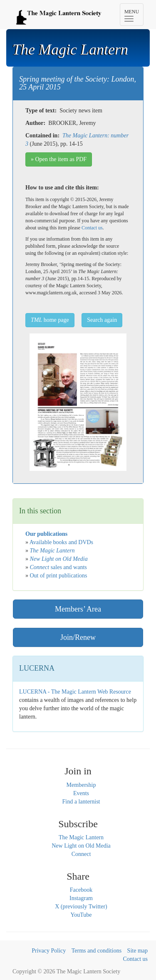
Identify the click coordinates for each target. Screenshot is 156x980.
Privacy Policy (49, 951)
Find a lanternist (81, 802)
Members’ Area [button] (78, 609)
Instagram (81, 898)
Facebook (81, 890)
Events (81, 793)
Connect (81, 854)
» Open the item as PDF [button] (59, 159)
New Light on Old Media (81, 846)
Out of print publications (59, 576)
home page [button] (50, 320)
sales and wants (58, 567)
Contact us (92, 228)
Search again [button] (102, 320)
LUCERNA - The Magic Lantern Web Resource (75, 692)
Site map (137, 951)
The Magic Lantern (81, 837)
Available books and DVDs (61, 542)
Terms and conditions (97, 951)
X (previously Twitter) (81, 907)
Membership (81, 785)
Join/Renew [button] (78, 637)
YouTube (81, 915)
